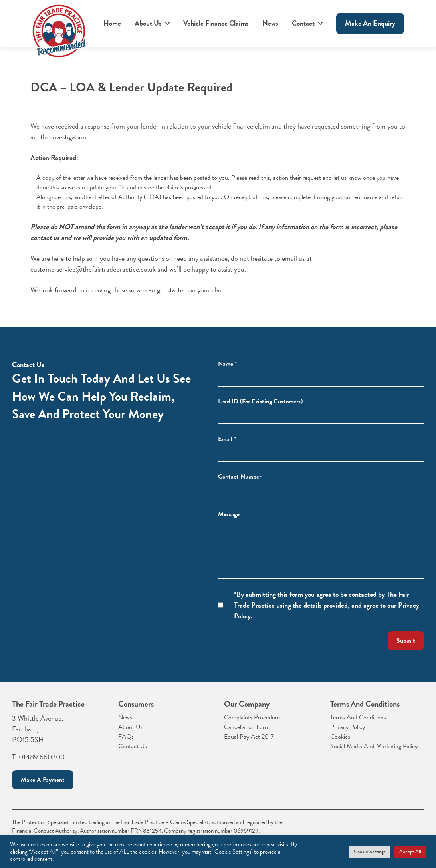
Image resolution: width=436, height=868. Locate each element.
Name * (228, 374)
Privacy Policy (348, 727)
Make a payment (43, 780)
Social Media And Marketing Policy (374, 746)
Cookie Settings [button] (370, 852)
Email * (227, 449)
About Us (148, 23)
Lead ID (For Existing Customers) (260, 411)
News (270, 23)
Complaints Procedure (252, 717)
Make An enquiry (370, 23)
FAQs (126, 737)
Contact (303, 23)
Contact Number (240, 487)
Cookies (340, 737)
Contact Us (133, 746)
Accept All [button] (410, 852)
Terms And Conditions (358, 717)
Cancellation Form (247, 727)
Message (229, 524)
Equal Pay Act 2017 (249, 737)
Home (112, 23)
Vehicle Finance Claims (216, 23)
